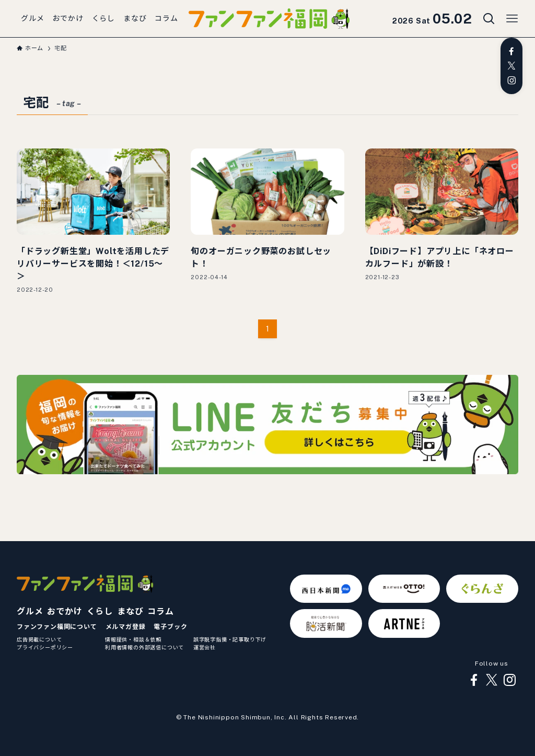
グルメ (30, 611)
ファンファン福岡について (57, 627)
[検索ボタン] (489, 19)
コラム (160, 611)
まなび (130, 611)
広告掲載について (39, 639)
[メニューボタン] (512, 19)
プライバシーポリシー (45, 647)
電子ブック (170, 627)
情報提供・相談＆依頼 (133, 639)
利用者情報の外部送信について (144, 647)
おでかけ (65, 611)
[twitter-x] (511, 66)
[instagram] (511, 81)
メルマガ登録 (126, 627)
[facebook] (511, 51)
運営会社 (205, 647)
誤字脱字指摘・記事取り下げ (230, 639)
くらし (100, 611)
